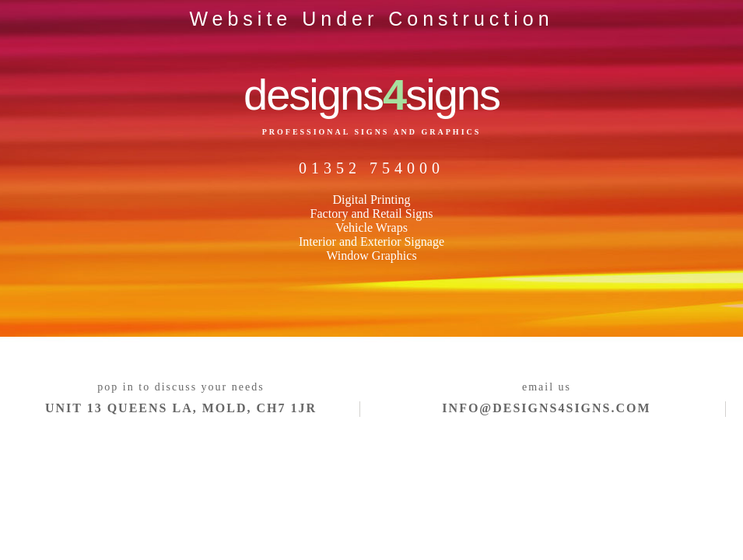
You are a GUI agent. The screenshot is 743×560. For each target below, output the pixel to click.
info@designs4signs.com (546, 408)
